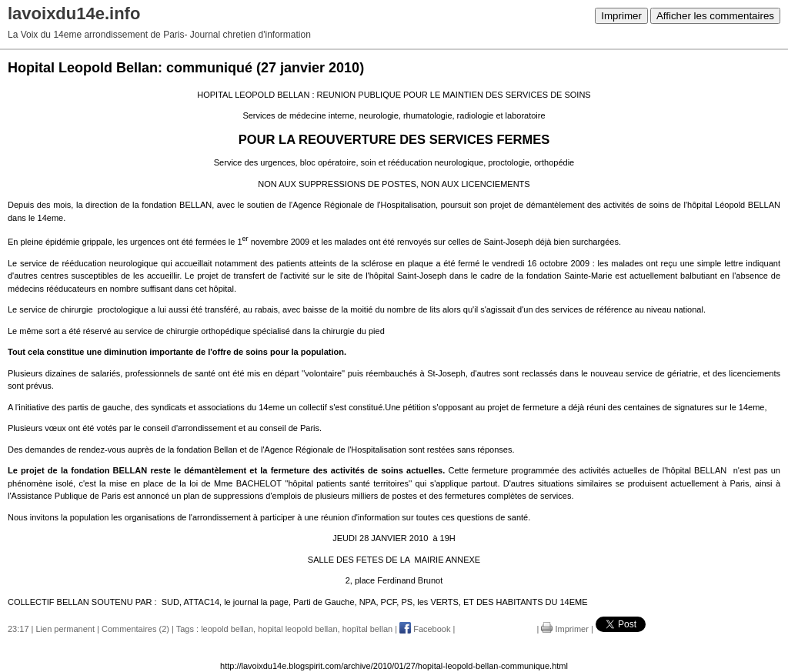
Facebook (425, 629)
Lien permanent (65, 629)
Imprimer (621, 16)
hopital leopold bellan (297, 629)
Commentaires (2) (135, 629)
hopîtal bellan (367, 629)
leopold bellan (227, 629)
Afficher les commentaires (715, 16)
